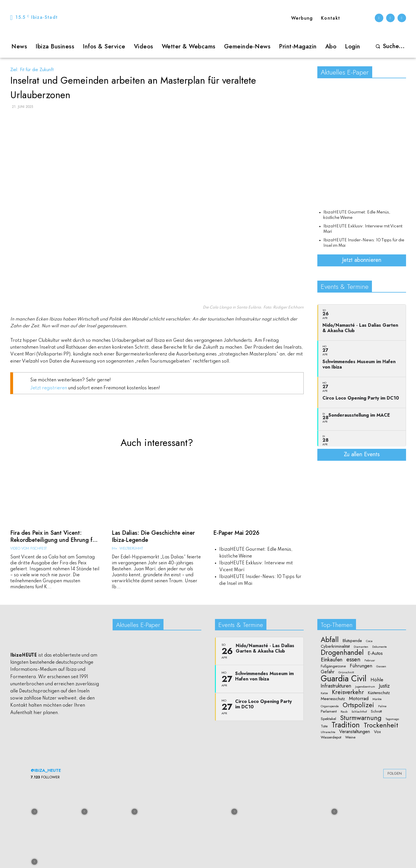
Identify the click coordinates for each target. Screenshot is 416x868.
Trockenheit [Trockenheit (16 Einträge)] (381, 725)
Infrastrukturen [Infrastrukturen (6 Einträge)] (336, 685)
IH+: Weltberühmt (127, 547)
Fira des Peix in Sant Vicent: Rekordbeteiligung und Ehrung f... (51, 536)
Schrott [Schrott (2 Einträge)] (376, 711)
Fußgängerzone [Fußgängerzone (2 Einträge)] (333, 666)
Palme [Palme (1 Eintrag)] (382, 706)
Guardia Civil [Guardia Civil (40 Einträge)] (344, 678)
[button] (389, 46)
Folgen (395, 773)
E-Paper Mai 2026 (235, 533)
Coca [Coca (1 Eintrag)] (369, 641)
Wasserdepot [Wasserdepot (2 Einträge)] (331, 737)
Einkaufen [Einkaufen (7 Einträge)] (332, 659)
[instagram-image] (35, 811)
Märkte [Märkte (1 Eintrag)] (377, 699)
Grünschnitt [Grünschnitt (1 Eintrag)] (346, 672)
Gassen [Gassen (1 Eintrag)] (381, 666)
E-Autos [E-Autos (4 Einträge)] (375, 653)
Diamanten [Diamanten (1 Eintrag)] (361, 646)
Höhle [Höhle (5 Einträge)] (377, 679)
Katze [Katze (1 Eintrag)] (324, 693)
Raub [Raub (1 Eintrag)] (344, 711)
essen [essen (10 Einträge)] (353, 659)
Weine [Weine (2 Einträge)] (350, 737)
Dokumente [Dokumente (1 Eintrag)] (379, 646)
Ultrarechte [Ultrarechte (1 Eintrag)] (328, 732)
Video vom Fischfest (28, 547)
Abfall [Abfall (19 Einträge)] (330, 639)
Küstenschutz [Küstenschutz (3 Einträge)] (379, 693)
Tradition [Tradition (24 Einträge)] (346, 725)
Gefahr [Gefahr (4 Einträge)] (328, 671)
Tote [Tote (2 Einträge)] (324, 726)
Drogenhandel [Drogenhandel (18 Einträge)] (342, 652)
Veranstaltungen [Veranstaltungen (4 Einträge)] (355, 731)
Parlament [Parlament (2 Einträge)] (329, 711)
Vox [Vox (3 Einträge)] (377, 731)
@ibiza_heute (46, 770)
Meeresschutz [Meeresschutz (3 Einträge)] (333, 699)
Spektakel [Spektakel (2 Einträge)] (328, 718)
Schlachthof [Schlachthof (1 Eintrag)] (359, 711)
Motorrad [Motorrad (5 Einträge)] (359, 698)
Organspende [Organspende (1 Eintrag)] (330, 706)
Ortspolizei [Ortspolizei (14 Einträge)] (358, 705)
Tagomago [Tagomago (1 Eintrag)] (392, 719)
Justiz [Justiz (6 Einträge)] (384, 685)
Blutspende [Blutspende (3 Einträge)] (352, 640)
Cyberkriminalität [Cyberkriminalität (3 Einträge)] (335, 646)
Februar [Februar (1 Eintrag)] (370, 660)
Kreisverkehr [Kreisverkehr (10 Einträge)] (348, 692)
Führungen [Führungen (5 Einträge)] (361, 666)
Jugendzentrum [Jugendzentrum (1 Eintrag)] (365, 686)
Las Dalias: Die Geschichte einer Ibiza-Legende (150, 536)
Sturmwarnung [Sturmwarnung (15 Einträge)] (361, 717)
